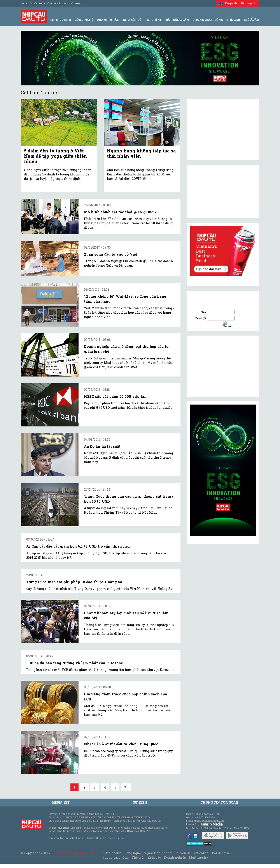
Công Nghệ (84, 20)
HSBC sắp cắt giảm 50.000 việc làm (116, 396)
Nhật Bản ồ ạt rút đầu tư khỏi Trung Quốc (121, 744)
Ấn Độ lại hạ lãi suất (102, 446)
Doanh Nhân (108, 20)
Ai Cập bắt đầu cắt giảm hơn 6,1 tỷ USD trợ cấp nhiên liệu (78, 546)
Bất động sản (177, 20)
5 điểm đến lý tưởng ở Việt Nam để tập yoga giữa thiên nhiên (55, 156)
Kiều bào (154, 857)
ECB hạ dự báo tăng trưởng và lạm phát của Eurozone (75, 663)
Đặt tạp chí (249, 3)
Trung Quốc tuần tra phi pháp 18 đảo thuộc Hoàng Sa (74, 582)
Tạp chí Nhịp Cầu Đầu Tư (76, 853)
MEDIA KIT (61, 802)
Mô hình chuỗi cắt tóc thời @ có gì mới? (120, 212)
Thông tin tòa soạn (220, 802)
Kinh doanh (112, 853)
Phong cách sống (115, 857)
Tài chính (201, 853)
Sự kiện (140, 802)
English (227, 3)
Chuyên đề (132, 20)
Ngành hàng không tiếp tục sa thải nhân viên (141, 153)
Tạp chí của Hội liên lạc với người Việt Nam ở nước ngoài (51, 3)
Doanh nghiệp (175, 857)
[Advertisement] (223, 366)
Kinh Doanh (60, 20)
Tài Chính (154, 20)
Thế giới (233, 20)
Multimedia (199, 857)
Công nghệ (133, 853)
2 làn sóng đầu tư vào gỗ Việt (111, 254)
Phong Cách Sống (208, 20)
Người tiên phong (157, 853)
